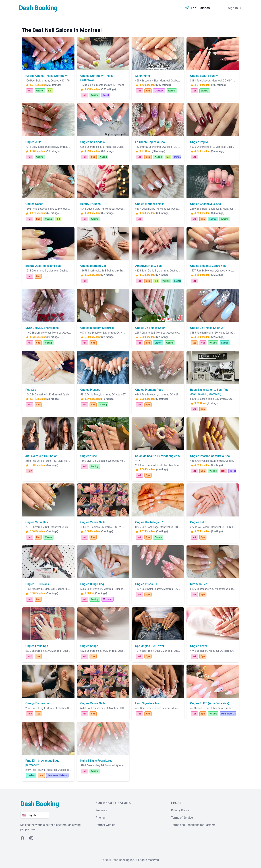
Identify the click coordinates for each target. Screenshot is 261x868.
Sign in (235, 8)
